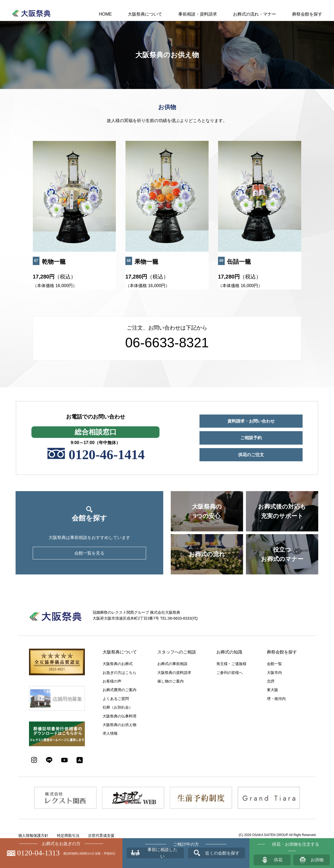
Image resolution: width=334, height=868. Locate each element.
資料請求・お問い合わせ (251, 421)
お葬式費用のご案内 (119, 690)
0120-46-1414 (106, 455)
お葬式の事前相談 (172, 664)
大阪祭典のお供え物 (119, 725)
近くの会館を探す (222, 853)
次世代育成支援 (101, 835)
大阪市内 (274, 673)
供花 (278, 860)
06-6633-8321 (167, 343)
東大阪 (273, 690)
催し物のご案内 (170, 681)
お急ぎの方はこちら (119, 673)
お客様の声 (112, 681)
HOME (105, 14)
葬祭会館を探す (307, 14)
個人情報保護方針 (33, 835)
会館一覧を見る (89, 553)
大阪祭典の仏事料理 (119, 716)
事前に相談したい (162, 853)
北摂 (271, 681)
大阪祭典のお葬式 (118, 664)
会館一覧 (274, 664)
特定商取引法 (68, 835)
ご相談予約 (251, 438)
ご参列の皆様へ (230, 673)
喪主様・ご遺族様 (231, 664)
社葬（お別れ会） (118, 707)
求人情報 (110, 733)
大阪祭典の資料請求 (174, 673)
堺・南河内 (276, 699)
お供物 (317, 860)
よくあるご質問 (116, 699)
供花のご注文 (251, 455)
